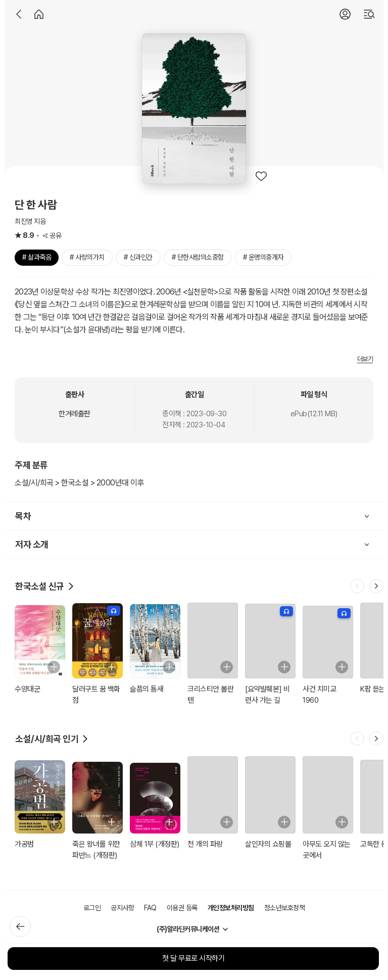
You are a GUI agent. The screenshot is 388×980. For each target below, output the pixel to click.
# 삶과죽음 (37, 257)
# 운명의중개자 (263, 257)
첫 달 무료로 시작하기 (193, 958)
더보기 (365, 359)
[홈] (39, 14)
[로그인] (345, 14)
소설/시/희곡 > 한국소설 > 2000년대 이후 (79, 483)
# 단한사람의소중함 (198, 257)
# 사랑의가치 (87, 257)
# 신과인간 (138, 257)
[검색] (369, 14)
